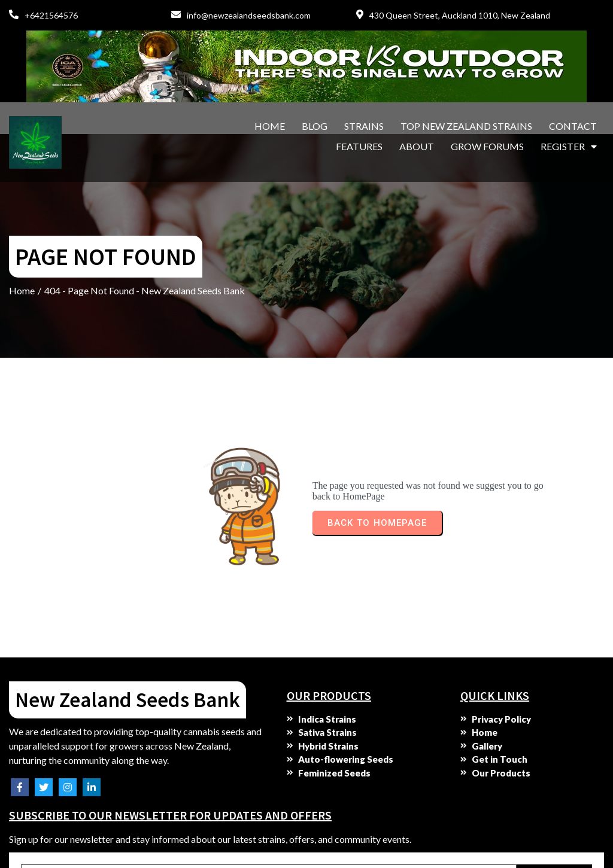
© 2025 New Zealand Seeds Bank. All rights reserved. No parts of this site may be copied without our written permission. (142, 838)
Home (22, 231)
